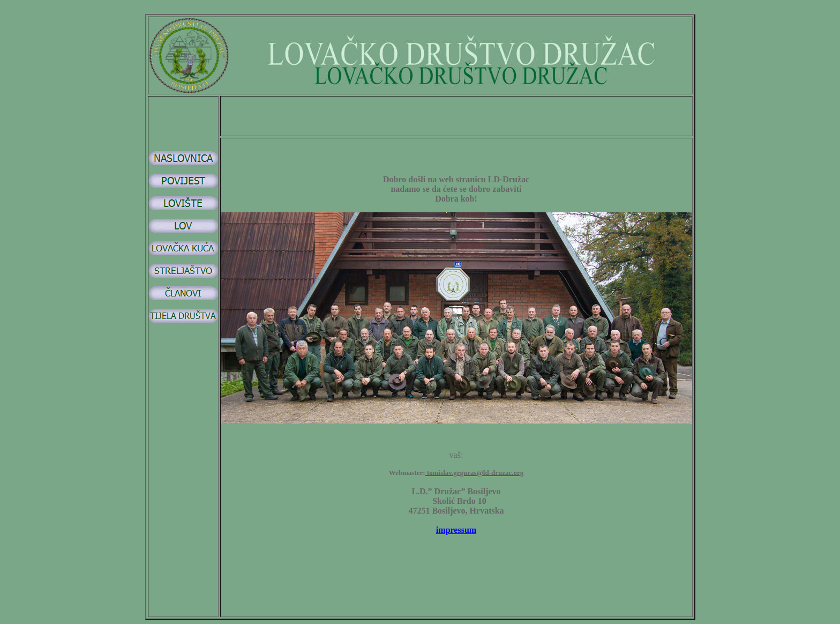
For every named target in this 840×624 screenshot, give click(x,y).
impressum (456, 530)
